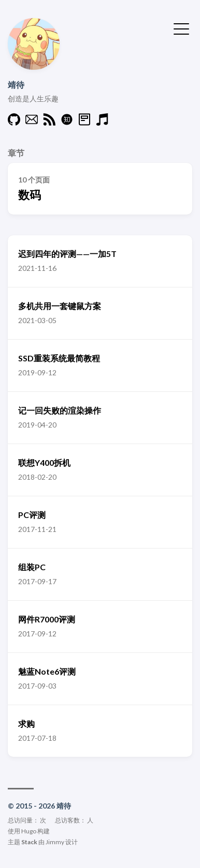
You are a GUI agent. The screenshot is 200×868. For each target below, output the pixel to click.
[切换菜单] (181, 28)
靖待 (16, 85)
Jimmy (55, 842)
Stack (29, 842)
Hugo (29, 831)
